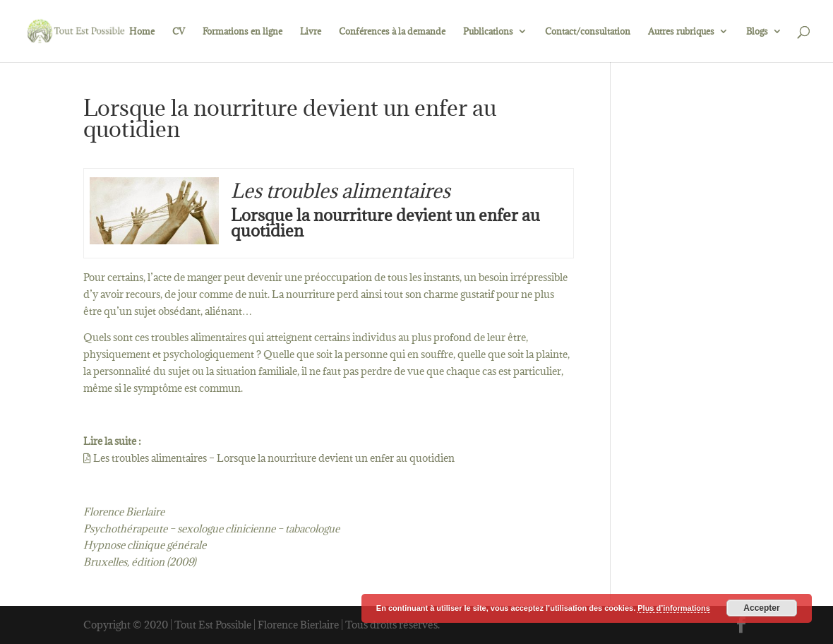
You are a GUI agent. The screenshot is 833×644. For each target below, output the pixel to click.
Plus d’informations (674, 608)
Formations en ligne (242, 31)
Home (142, 31)
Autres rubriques (681, 31)
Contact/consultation (588, 31)
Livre (311, 31)
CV (179, 31)
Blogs (757, 31)
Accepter (761, 608)
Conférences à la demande (392, 31)
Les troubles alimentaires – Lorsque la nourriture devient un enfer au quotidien (273, 458)
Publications (488, 31)
